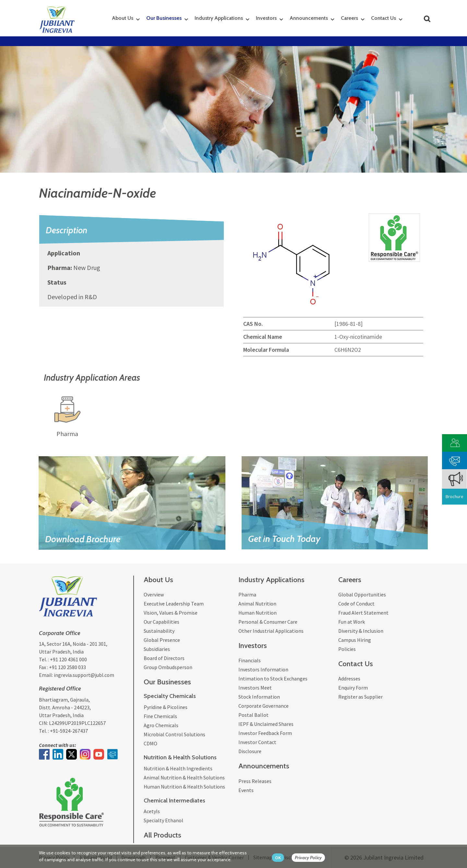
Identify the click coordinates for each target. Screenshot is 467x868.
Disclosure (250, 751)
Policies (347, 649)
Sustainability (159, 631)
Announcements (309, 18)
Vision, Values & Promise (171, 613)
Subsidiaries (157, 649)
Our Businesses (164, 18)
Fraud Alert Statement (363, 613)
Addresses (349, 679)
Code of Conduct (356, 604)
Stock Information (259, 697)
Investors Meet (255, 688)
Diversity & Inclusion (361, 631)
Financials (250, 660)
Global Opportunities (362, 594)
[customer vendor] (455, 442)
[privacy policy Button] (311, 858)
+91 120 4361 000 (68, 659)
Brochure (455, 496)
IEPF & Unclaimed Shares (266, 724)
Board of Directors (164, 658)
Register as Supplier (360, 697)
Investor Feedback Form (265, 733)
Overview (154, 594)
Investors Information (263, 669)
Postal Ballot (253, 715)
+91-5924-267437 (69, 731)
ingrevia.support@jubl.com (84, 675)
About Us (123, 18)
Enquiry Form (353, 688)
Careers (349, 18)
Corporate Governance (263, 706)
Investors (266, 18)
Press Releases (255, 781)
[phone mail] (455, 460)
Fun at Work (352, 622)
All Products (162, 835)
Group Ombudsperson (168, 667)
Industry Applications (219, 18)
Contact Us (383, 18)
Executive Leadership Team (174, 604)
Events (246, 790)
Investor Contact (257, 742)
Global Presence (162, 640)
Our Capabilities (162, 622)
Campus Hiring (355, 640)
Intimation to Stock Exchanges (273, 679)
